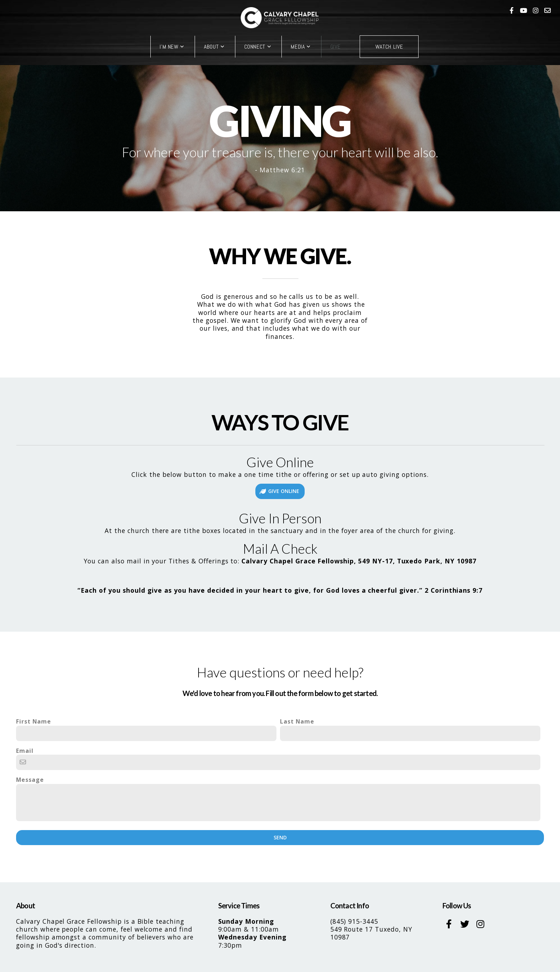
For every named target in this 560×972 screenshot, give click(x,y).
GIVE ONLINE (279, 491)
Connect (258, 47)
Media (301, 47)
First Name (34, 721)
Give (336, 47)
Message (30, 780)
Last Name (297, 721)
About (214, 47)
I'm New (172, 47)
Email (25, 751)
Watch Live (389, 47)
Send (280, 837)
